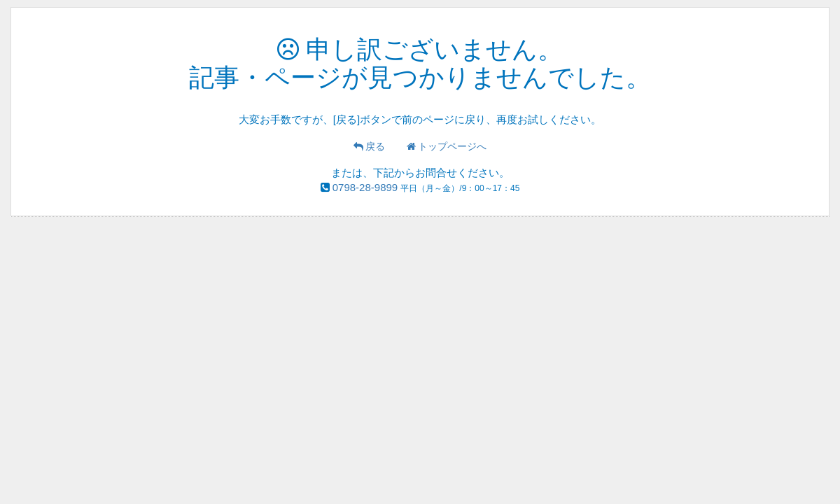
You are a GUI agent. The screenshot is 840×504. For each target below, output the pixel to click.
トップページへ (447, 146)
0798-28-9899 (365, 187)
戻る (370, 146)
